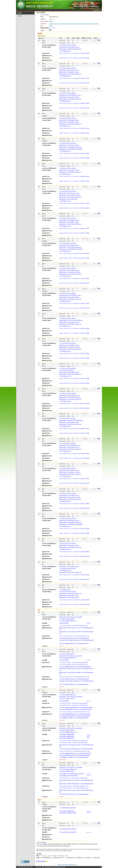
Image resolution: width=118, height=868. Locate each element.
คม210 (56, 24)
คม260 (81, 24)
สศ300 (97, 24)
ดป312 (89, 24)
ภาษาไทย (96, 10)
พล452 (93, 24)
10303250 (52, 24)
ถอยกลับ (20, 16)
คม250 (64, 24)
